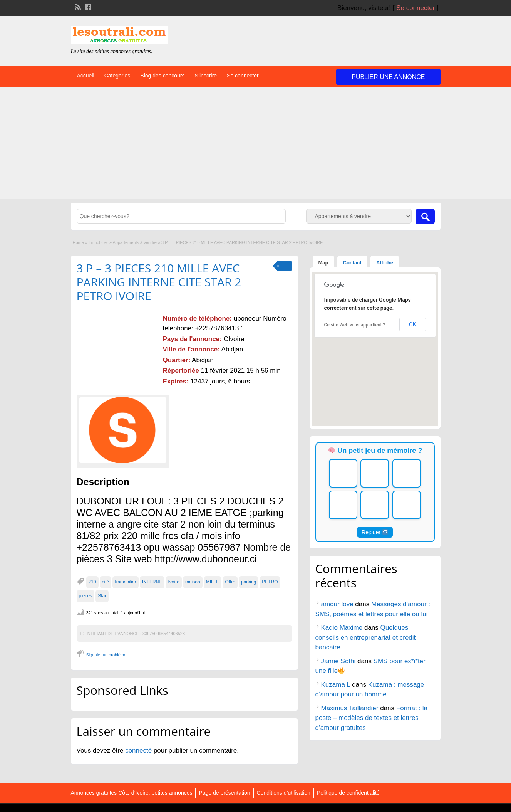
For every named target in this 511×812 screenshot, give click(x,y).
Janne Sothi (338, 661)
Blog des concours (162, 76)
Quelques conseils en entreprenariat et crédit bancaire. (366, 637)
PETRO (270, 582)
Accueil (86, 76)
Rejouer (375, 532)
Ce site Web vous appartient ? (355, 325)
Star (102, 596)
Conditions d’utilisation (284, 793)
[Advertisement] (256, 145)
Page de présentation (224, 793)
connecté (139, 751)
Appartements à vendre (134, 242)
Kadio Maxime (342, 628)
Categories (117, 76)
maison (193, 582)
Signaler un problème (106, 655)
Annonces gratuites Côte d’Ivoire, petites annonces (132, 793)
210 (92, 582)
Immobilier (98, 242)
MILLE (213, 582)
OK (412, 324)
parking (249, 582)
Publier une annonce (388, 77)
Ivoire (173, 582)
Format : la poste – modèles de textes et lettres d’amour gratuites (372, 718)
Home (78, 242)
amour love (337, 604)
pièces (86, 596)
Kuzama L (336, 685)
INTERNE (152, 582)
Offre (230, 582)
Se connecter (416, 8)
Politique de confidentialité (348, 793)
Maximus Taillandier (350, 708)
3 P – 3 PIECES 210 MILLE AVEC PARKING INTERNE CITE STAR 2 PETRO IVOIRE (159, 282)
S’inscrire (206, 76)
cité (106, 582)
